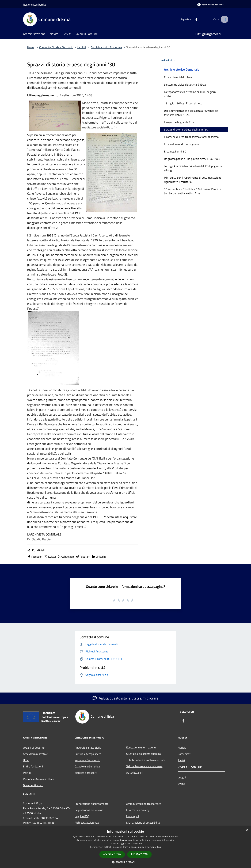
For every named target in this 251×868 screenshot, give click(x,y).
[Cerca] (224, 19)
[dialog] (125, 847)
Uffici (26, 760)
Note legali (133, 816)
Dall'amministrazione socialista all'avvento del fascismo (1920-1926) (191, 113)
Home (31, 47)
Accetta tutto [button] (112, 854)
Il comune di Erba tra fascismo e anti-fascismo (191, 137)
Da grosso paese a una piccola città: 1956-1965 (192, 159)
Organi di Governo (34, 748)
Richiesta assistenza (87, 823)
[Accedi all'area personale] (210, 5)
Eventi (182, 784)
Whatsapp (66, 557)
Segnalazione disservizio (89, 810)
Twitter (50, 557)
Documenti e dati (33, 785)
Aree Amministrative (35, 754)
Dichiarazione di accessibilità (143, 823)
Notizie (182, 748)
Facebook (35, 557)
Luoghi (182, 777)
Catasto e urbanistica (87, 766)
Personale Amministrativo (38, 779)
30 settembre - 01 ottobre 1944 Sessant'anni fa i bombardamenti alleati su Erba (193, 191)
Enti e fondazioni (33, 766)
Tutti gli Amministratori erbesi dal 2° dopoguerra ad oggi (193, 168)
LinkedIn (99, 557)
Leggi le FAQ (82, 816)
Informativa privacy (138, 810)
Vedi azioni (169, 60)
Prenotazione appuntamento (92, 804)
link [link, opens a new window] (159, 847)
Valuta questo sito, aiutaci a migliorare (125, 698)
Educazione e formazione (141, 747)
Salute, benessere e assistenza (144, 766)
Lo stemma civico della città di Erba (185, 85)
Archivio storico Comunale (106, 47)
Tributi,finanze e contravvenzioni (146, 760)
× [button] (247, 830)
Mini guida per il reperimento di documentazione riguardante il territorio (193, 180)
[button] (125, 862)
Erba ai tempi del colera (178, 77)
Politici (27, 773)
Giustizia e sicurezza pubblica (143, 754)
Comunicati (185, 754)
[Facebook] (193, 19)
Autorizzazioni (135, 773)
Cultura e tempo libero (88, 754)
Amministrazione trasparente (144, 804)
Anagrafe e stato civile (88, 748)
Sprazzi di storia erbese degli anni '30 (186, 129)
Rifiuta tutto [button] (140, 854)
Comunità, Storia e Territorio (56, 47)
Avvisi (181, 760)
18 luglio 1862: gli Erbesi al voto (183, 103)
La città (82, 47)
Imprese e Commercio (87, 760)
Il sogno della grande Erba (179, 122)
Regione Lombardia (34, 5)
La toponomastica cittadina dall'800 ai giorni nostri (190, 94)
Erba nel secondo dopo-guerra (182, 144)
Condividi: (36, 550)
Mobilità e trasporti (86, 773)
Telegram (83, 557)
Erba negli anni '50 (175, 151)
